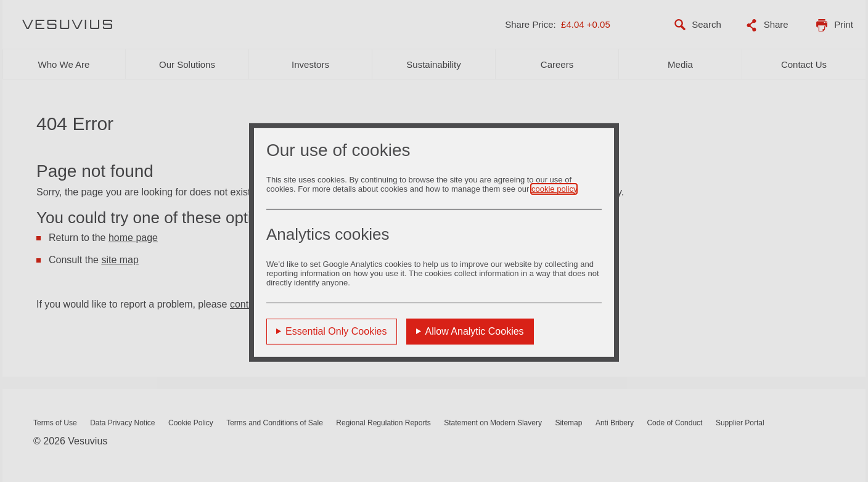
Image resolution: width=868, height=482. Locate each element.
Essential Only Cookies (336, 331)
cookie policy (554, 188)
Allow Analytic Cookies (475, 331)
